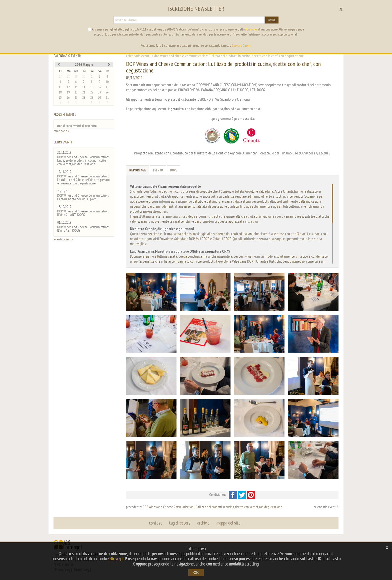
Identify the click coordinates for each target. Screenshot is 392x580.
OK (196, 572)
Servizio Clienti (242, 45)
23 (99, 92)
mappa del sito (228, 523)
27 (60, 77)
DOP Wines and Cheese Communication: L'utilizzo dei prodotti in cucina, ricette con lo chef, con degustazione (212, 507)
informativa (250, 29)
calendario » (61, 131)
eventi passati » (63, 239)
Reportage (138, 170)
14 (84, 87)
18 (60, 92)
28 (68, 77)
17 (107, 87)
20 (76, 92)
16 (99, 87)
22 (92, 92)
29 (76, 77)
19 (68, 92)
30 (84, 77)
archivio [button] (203, 523)
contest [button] (156, 523)
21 (84, 92)
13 (76, 87)
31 (107, 98)
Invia (272, 20)
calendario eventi (138, 56)
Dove (173, 170)
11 (60, 87)
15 (92, 87)
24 (107, 92)
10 (107, 82)
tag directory (180, 523)
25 (60, 98)
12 (68, 87)
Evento (158, 170)
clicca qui (121, 559)
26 (68, 98)
